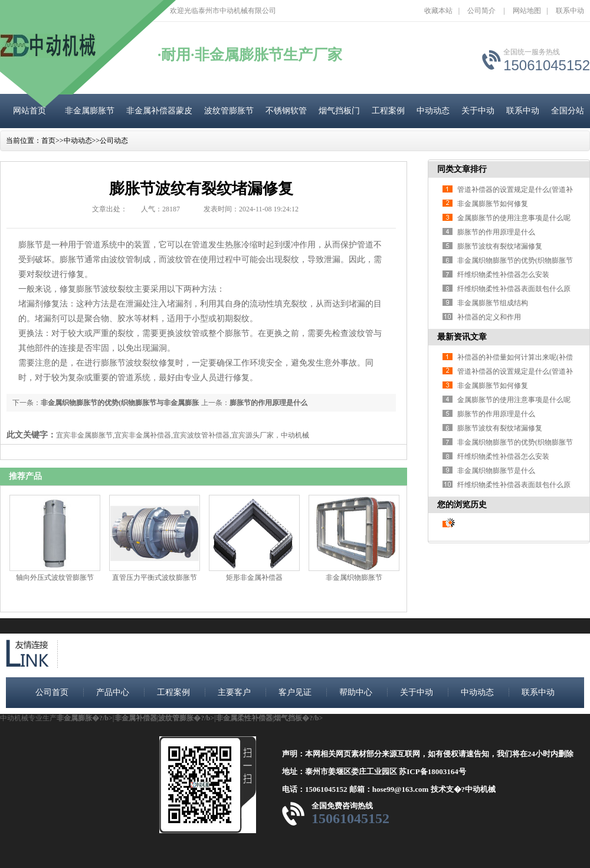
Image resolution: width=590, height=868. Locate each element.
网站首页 (29, 111)
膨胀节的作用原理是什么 (268, 403)
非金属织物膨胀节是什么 (496, 471)
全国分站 (568, 111)
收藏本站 (438, 11)
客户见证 (295, 692)
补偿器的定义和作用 (489, 317)
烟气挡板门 (339, 111)
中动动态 (433, 111)
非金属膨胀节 (90, 111)
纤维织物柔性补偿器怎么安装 (503, 275)
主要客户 (234, 692)
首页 (48, 141)
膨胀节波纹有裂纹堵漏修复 (500, 246)
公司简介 (481, 11)
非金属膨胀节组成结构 (493, 303)
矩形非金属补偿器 (254, 577)
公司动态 (114, 141)
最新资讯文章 (462, 337)
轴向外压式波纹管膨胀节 (55, 577)
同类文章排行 (462, 169)
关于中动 (478, 111)
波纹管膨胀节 (229, 111)
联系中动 (570, 11)
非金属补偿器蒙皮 (159, 111)
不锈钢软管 (286, 111)
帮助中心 (356, 692)
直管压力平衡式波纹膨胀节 (155, 577)
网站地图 (527, 11)
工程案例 (388, 111)
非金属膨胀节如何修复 (493, 204)
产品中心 (113, 692)
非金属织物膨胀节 (354, 577)
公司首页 (52, 692)
